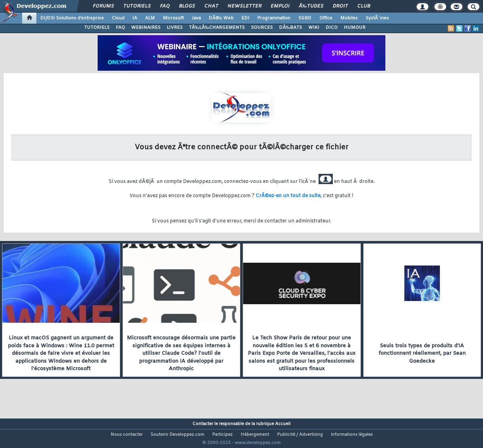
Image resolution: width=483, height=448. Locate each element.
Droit (340, 6)
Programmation (274, 18)
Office (326, 18)
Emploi (280, 6)
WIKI (314, 28)
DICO (332, 28)
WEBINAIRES (146, 28)
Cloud (118, 18)
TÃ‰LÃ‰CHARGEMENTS (217, 28)
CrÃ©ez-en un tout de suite (288, 196)
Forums (103, 6)
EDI (245, 18)
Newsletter (244, 6)
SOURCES (262, 28)
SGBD (305, 18)
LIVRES (175, 28)
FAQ (165, 6)
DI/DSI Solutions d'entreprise (72, 18)
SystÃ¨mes (377, 18)
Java (196, 18)
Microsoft (173, 18)
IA (135, 18)
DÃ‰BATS (291, 28)
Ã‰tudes (311, 6)
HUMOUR (355, 28)
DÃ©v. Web (221, 18)
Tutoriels (137, 6)
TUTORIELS (97, 28)
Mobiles (349, 18)
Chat (211, 6)
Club (364, 6)
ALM (150, 18)
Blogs (187, 6)
